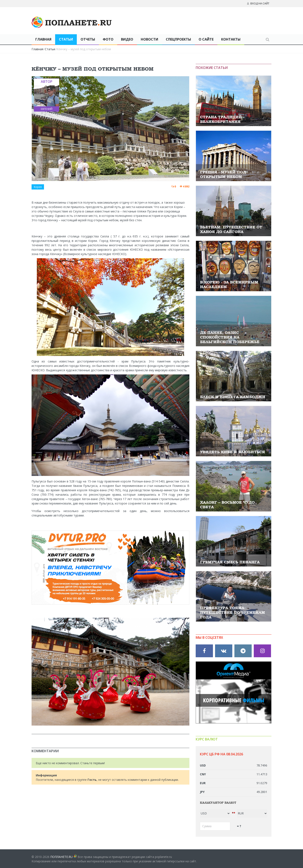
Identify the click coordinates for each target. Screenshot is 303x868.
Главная (43, 39)
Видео (127, 39)
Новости (150, 39)
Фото (108, 39)
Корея (38, 187)
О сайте (206, 39)
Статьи (66, 39)
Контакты (231, 39)
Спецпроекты (178, 39)
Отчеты (88, 39)
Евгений (47, 109)
